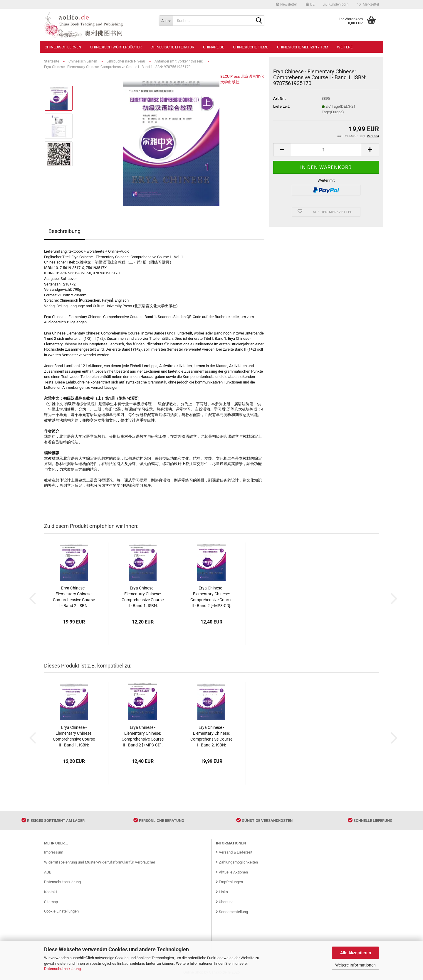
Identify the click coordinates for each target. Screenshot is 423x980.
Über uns (225, 902)
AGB (48, 872)
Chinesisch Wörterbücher (116, 47)
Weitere (345, 47)
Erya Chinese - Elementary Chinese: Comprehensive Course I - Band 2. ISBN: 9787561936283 (74, 597)
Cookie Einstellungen (61, 911)
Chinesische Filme (251, 47)
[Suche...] (166, 21)
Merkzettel (368, 4)
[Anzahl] (326, 150)
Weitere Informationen (355, 965)
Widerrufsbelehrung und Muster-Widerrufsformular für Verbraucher (100, 862)
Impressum (54, 852)
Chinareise (214, 47)
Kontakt (51, 892)
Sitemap (51, 902)
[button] (310, 4)
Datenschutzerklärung (62, 969)
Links (222, 892)
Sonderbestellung (232, 912)
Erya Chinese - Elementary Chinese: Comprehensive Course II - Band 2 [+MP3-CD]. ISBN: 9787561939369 (211, 597)
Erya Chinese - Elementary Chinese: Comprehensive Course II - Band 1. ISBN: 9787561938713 (143, 597)
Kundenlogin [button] (336, 4)
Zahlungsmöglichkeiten (237, 862)
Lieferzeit (281, 106)
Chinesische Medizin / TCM (303, 47)
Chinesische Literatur (172, 47)
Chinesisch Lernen (63, 47)
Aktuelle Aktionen (232, 872)
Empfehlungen (229, 882)
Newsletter (286, 4)
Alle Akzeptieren (356, 953)
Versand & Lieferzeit (234, 852)
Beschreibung (64, 231)
